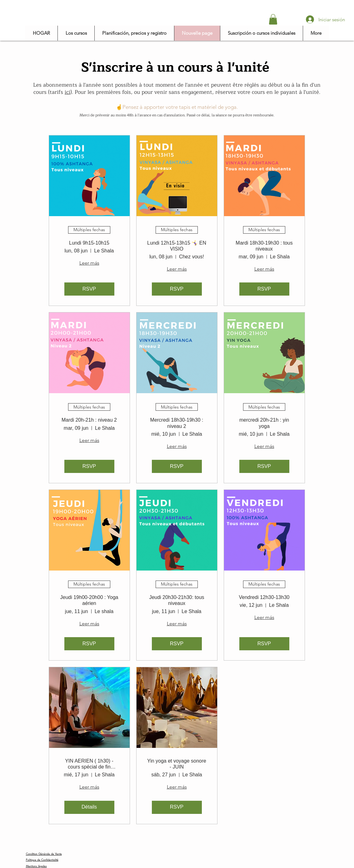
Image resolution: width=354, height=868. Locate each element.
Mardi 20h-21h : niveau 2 (89, 420)
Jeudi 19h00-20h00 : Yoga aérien (89, 600)
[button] (273, 19)
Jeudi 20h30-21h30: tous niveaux (177, 600)
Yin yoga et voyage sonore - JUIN (177, 764)
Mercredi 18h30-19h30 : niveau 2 (177, 423)
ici (67, 92)
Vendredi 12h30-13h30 (264, 597)
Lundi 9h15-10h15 (89, 243)
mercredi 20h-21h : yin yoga (264, 423)
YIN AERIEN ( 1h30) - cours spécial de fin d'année (89, 764)
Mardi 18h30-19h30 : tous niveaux (264, 246)
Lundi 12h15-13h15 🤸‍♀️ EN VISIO (177, 246)
